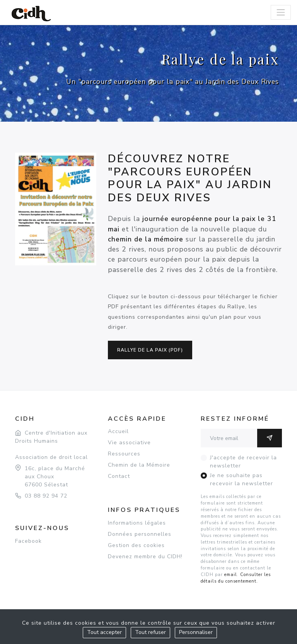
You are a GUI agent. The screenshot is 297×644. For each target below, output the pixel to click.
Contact (119, 476)
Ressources (124, 454)
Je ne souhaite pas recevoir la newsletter (242, 479)
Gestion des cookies (136, 545)
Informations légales (137, 523)
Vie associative (129, 443)
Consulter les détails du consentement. (236, 578)
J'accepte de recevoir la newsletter (243, 462)
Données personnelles (140, 534)
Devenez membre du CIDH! (145, 556)
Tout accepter (104, 632)
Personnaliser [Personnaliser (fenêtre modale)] (196, 632)
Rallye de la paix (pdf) (150, 350)
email (231, 575)
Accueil (118, 431)
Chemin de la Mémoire (139, 465)
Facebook (28, 541)
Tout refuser (150, 632)
